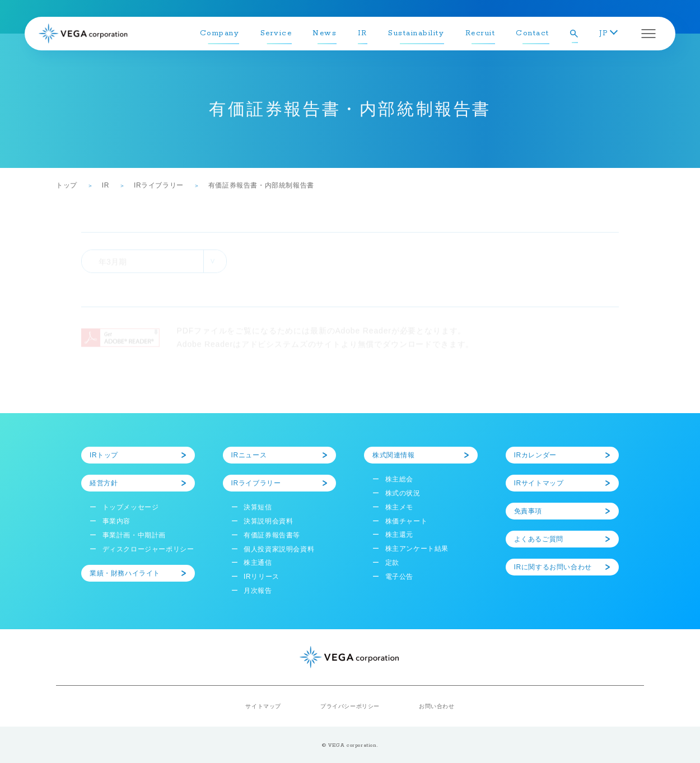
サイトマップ (263, 706)
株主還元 (399, 535)
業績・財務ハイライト (125, 573)
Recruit (480, 33)
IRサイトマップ (539, 483)
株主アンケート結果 (417, 549)
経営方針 (104, 483)
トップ (67, 185)
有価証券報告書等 (272, 535)
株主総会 (399, 479)
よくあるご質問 (539, 539)
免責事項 (528, 511)
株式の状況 (403, 493)
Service (276, 33)
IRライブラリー (159, 185)
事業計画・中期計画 (134, 535)
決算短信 (258, 507)
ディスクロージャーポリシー (148, 549)
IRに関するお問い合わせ (553, 567)
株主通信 (258, 563)
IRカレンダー (535, 455)
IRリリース (262, 577)
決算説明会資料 (268, 521)
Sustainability (416, 33)
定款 (392, 563)
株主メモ (399, 507)
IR (363, 33)
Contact (533, 33)
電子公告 (399, 577)
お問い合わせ (437, 706)
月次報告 (258, 591)
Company (220, 33)
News (325, 33)
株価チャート (407, 521)
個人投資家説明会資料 (279, 549)
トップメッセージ (131, 507)
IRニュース (249, 455)
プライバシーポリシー (350, 706)
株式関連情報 (394, 455)
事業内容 (116, 521)
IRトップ (104, 455)
